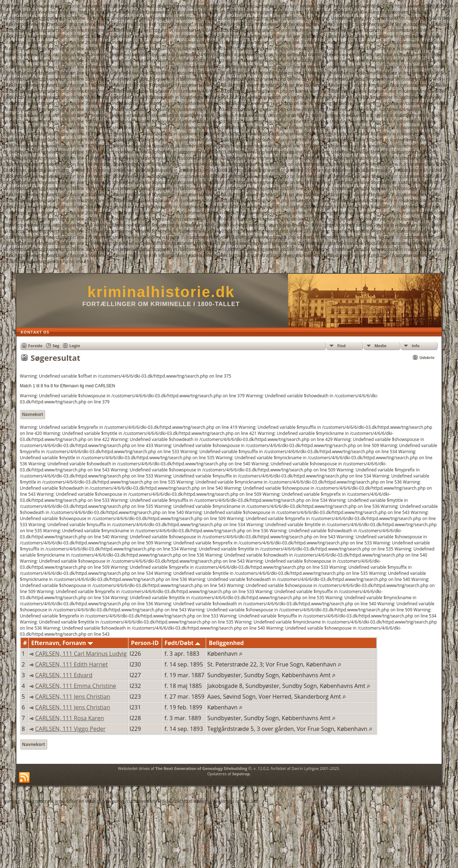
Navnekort (33, 414)
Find (341, 346)
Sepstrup (241, 774)
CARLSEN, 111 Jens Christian (72, 697)
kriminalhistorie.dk (161, 292)
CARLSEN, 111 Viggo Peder (70, 729)
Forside (35, 346)
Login (75, 346)
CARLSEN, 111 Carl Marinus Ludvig (81, 654)
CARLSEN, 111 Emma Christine (75, 686)
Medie (380, 346)
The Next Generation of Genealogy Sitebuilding (201, 768)
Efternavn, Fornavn (62, 643)
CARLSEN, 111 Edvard (64, 675)
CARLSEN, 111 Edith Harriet (71, 664)
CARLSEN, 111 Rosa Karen (69, 718)
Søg (56, 346)
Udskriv (427, 357)
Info (415, 346)
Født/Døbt (182, 643)
